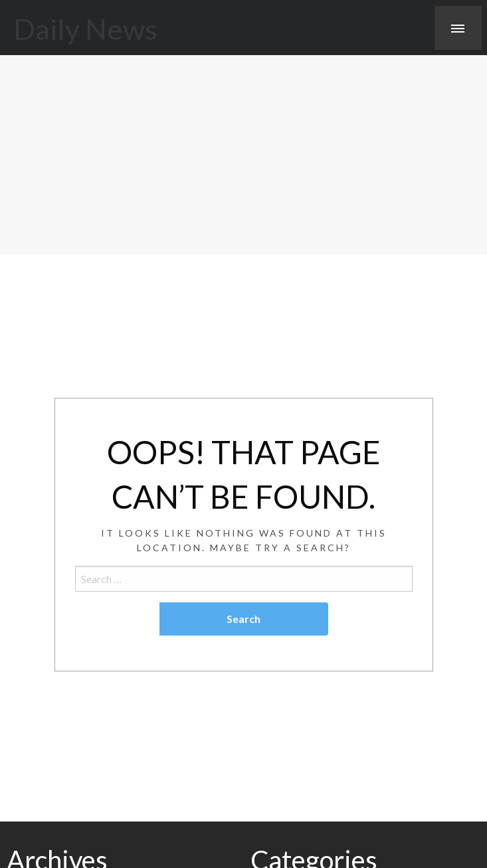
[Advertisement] (243, 155)
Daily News (85, 29)
